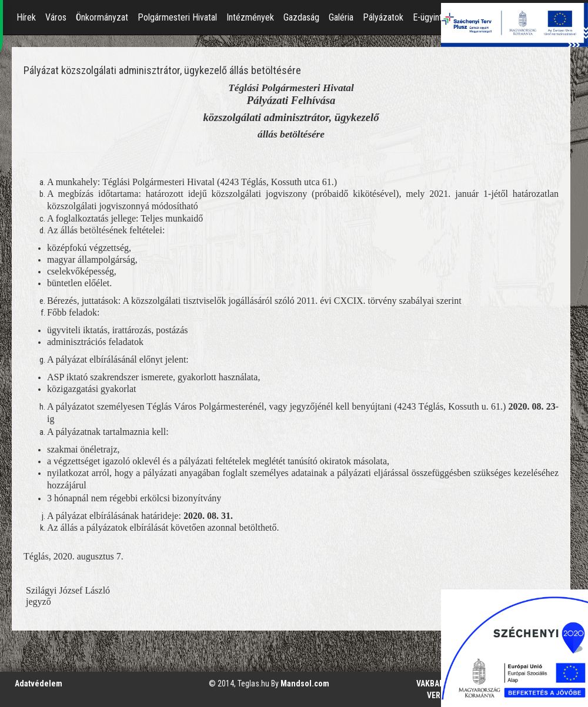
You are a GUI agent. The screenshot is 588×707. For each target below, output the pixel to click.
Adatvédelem (39, 683)
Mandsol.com (305, 683)
